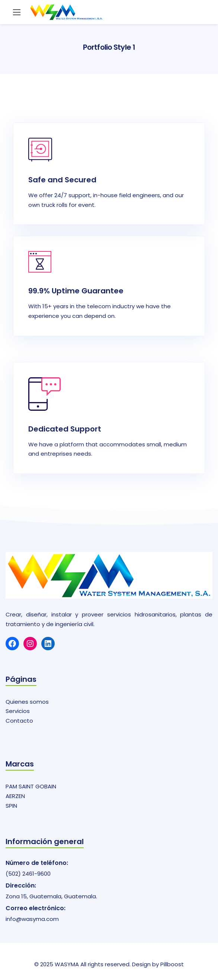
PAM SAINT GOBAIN (31, 786)
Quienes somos (27, 702)
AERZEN (15, 796)
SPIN (11, 806)
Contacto (19, 721)
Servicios (18, 711)
